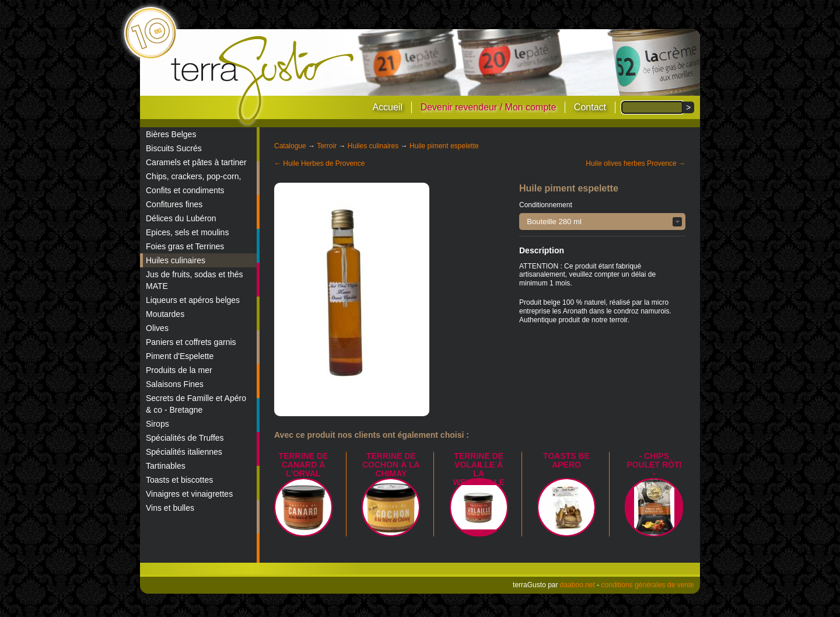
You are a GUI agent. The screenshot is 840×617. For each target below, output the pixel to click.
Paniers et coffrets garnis (191, 342)
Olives (157, 328)
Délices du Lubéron (181, 218)
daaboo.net (577, 585)
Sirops (157, 424)
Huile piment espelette (444, 146)
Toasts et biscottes (179, 480)
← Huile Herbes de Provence (319, 163)
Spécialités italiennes (184, 452)
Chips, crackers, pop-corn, (193, 176)
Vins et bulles (170, 508)
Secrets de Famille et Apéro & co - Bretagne (196, 404)
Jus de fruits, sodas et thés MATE (195, 280)
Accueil (387, 107)
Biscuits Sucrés (174, 148)
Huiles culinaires (176, 260)
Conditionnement (546, 205)
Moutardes (165, 314)
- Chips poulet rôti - (654, 465)
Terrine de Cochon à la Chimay (391, 465)
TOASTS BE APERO (566, 460)
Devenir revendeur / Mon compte (488, 107)
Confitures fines (174, 204)
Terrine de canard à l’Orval (304, 465)
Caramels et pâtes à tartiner (196, 162)
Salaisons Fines (175, 384)
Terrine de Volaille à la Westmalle (479, 469)
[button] (602, 222)
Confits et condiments (185, 190)
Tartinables (166, 466)
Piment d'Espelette (180, 356)
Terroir (327, 146)
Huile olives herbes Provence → (636, 163)
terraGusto (263, 81)
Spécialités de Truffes (185, 438)
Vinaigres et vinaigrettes (189, 494)
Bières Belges (171, 134)
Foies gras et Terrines (185, 246)
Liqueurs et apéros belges (193, 300)
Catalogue (290, 146)
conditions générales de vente (648, 585)
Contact (590, 107)
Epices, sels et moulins (187, 232)
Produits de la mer (179, 370)
